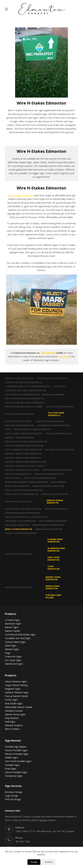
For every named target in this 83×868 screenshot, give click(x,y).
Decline (49, 862)
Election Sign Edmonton (60, 407)
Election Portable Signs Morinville (25, 403)
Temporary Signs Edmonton (20, 521)
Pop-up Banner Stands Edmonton (23, 450)
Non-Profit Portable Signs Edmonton (26, 442)
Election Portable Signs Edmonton (24, 399)
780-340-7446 (48, 353)
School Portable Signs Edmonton (24, 490)
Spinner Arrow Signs (15, 714)
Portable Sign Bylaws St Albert (22, 470)
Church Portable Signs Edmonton (24, 383)
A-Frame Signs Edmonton (55, 541)
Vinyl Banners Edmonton (53, 521)
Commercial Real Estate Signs (20, 635)
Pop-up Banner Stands (17, 696)
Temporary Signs (14, 776)
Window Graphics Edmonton (48, 525)
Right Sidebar (58, 482)
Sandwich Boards (14, 711)
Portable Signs (12, 765)
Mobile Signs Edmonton (53, 587)
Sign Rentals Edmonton (18, 587)
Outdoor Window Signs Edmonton (24, 446)
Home (8, 429)
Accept (34, 862)
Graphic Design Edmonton (55, 502)
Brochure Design (14, 792)
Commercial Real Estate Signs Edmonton (27, 386)
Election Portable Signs (17, 754)
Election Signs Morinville (56, 414)
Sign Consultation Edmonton (22, 494)
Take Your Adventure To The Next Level (26, 517)
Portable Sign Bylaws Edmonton (23, 454)
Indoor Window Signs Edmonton (32, 429)
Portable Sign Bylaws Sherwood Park (26, 462)
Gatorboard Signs (14, 664)
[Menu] (7, 9)
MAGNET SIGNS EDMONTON (53, 578)
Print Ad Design (13, 799)
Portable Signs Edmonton (57, 470)
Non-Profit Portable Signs (18, 761)
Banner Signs (12, 627)
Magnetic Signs (13, 689)
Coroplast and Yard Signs (18, 638)
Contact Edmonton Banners (21, 533)
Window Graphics (14, 725)
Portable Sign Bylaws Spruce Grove (24, 466)
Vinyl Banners (12, 718)
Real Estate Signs (14, 703)
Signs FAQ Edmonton (56, 509)
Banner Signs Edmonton (49, 529)
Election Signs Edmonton (19, 414)
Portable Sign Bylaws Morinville (23, 458)
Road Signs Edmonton (17, 486)
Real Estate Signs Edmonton (40, 478)
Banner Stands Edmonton (19, 378)
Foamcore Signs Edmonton (50, 421)
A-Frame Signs (12, 620)
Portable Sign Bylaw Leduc (60, 450)
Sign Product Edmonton (19, 554)
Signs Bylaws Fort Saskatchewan (23, 509)
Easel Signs (11, 646)
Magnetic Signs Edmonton (19, 438)
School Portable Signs (16, 772)
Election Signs (12, 649)
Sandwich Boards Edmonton (48, 486)
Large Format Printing (16, 685)
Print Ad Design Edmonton (49, 474)
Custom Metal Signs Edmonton (22, 395)
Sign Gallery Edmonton (55, 494)
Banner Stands (12, 631)
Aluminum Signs (13, 624)
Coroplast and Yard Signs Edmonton (25, 391)
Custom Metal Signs (15, 642)
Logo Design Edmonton (59, 434)
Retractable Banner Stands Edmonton (26, 482)
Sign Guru (64, 357)
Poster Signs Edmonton (18, 474)
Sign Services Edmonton (18, 502)
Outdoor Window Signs (17, 692)
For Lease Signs (13, 660)
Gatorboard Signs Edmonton (53, 426)
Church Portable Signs (16, 750)
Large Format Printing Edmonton (24, 434)
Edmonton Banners (53, 395)
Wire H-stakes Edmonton (20, 195)
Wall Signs (10, 722)
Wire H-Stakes (12, 729)
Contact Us (59, 386)
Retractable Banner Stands (19, 707)
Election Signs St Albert (18, 421)
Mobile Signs (11, 758)
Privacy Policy (13, 478)
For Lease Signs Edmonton (19, 426)
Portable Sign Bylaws (53, 596)
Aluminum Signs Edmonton (56, 550)
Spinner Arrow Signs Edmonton (22, 513)
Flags (8, 653)
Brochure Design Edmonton (52, 378)
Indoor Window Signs (16, 681)
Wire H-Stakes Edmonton (19, 529)
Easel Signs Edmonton (54, 559)
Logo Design (12, 796)
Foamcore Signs (13, 656)
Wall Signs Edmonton (17, 525)
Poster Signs (11, 700)
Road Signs (11, 769)
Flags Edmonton (54, 568)
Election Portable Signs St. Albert (24, 407)
